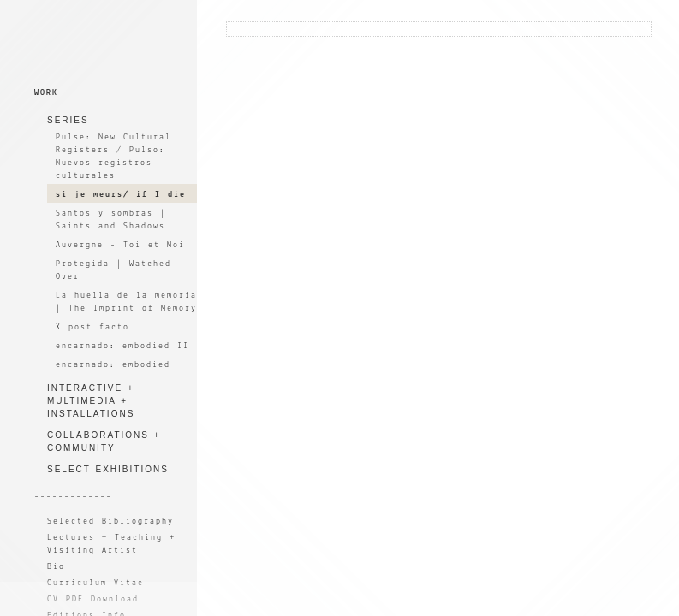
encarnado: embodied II (122, 346)
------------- (73, 497)
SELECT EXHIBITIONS (108, 469)
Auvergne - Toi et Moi (120, 245)
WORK (46, 93)
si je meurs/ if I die (121, 195)
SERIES (68, 120)
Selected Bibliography (110, 521)
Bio (56, 567)
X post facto (92, 327)
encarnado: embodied (113, 365)
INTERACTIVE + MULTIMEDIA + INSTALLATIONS (91, 401)
